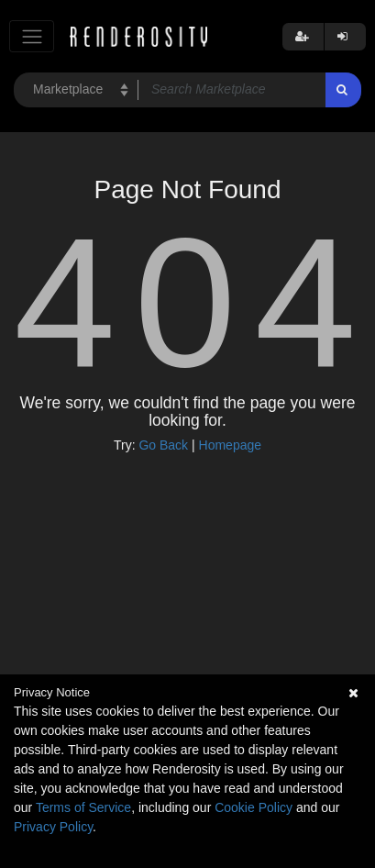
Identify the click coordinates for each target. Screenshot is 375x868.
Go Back (163, 445)
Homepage (231, 445)
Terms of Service (83, 807)
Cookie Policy (254, 807)
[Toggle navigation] (32, 36)
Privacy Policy (53, 827)
